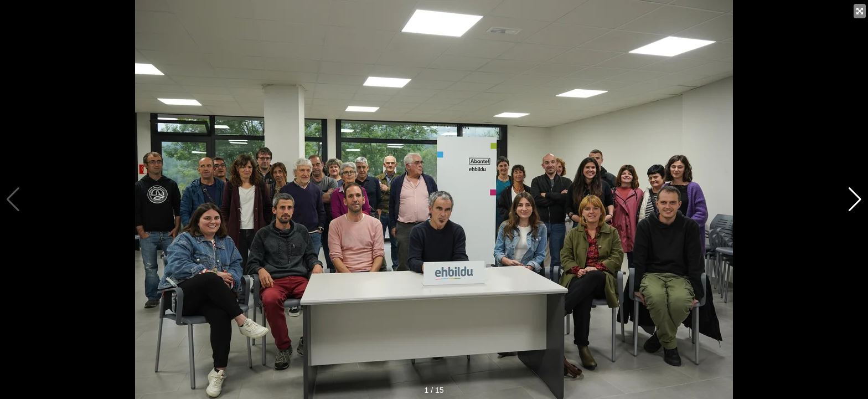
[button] (855, 199)
